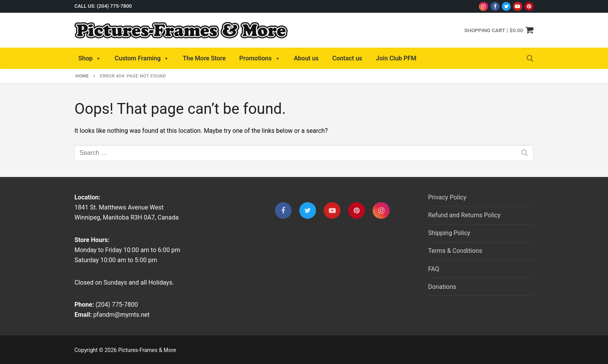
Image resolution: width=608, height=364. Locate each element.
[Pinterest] (529, 6)
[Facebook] (495, 6)
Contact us (347, 58)
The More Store (204, 58)
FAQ (434, 269)
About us (306, 58)
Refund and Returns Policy (464, 215)
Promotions (260, 58)
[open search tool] (530, 58)
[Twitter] (506, 6)
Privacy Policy (447, 197)
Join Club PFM (396, 58)
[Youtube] (517, 6)
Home (82, 76)
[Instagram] (483, 6)
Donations (442, 287)
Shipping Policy (449, 233)
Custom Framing (142, 58)
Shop (90, 58)
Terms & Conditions (455, 251)
